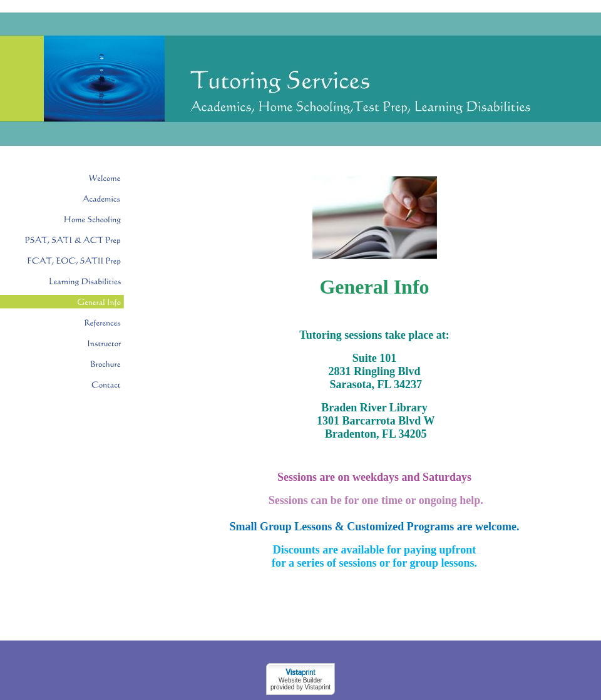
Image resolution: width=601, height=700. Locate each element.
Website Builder (300, 680)
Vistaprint (317, 687)
